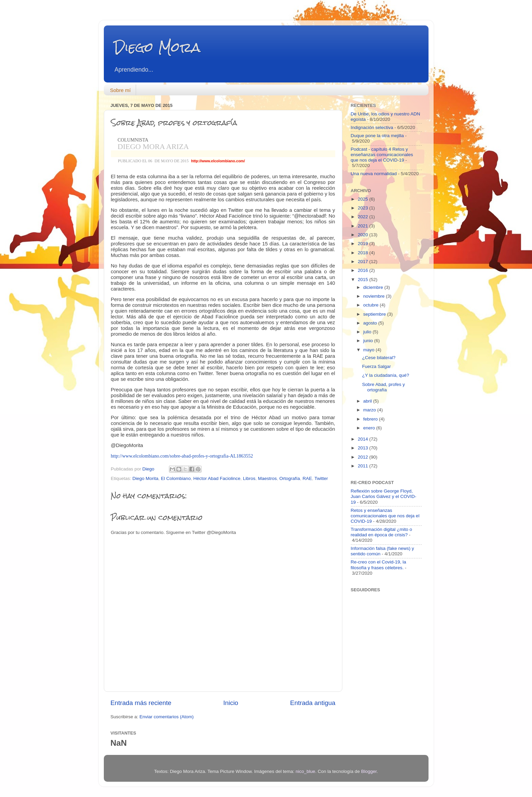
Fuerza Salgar (376, 366)
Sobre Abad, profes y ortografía (383, 387)
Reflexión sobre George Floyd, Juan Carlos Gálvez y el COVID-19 (384, 496)
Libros (249, 478)
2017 (363, 262)
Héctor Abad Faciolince (217, 478)
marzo (370, 410)
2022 (363, 217)
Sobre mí (120, 90)
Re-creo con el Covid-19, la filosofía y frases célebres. (379, 565)
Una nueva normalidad (374, 174)
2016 (363, 270)
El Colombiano (176, 478)
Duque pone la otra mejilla (377, 136)
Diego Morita (145, 478)
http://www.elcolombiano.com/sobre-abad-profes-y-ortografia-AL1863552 (182, 456)
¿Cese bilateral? (379, 358)
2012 (363, 457)
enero (370, 428)
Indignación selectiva (372, 127)
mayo (370, 350)
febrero (371, 419)
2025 (363, 199)
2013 (363, 448)
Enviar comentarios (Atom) (167, 717)
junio (369, 341)
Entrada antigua (313, 703)
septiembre (375, 314)
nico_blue (305, 771)
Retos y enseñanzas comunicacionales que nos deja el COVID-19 (385, 516)
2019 (363, 244)
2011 (363, 466)
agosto (371, 323)
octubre (372, 305)
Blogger (369, 771)
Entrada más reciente (141, 703)
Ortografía (290, 478)
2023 (363, 208)
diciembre (374, 287)
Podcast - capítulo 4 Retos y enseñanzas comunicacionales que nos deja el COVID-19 (382, 155)
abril (368, 401)
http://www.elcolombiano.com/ (218, 161)
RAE (307, 478)
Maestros (267, 478)
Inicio (231, 703)
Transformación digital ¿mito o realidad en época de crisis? (382, 532)
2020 (363, 235)
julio (368, 332)
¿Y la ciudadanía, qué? (386, 375)
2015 (363, 280)
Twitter (321, 478)
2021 (363, 226)
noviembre (375, 296)
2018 (363, 253)
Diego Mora (157, 47)
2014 (363, 439)
